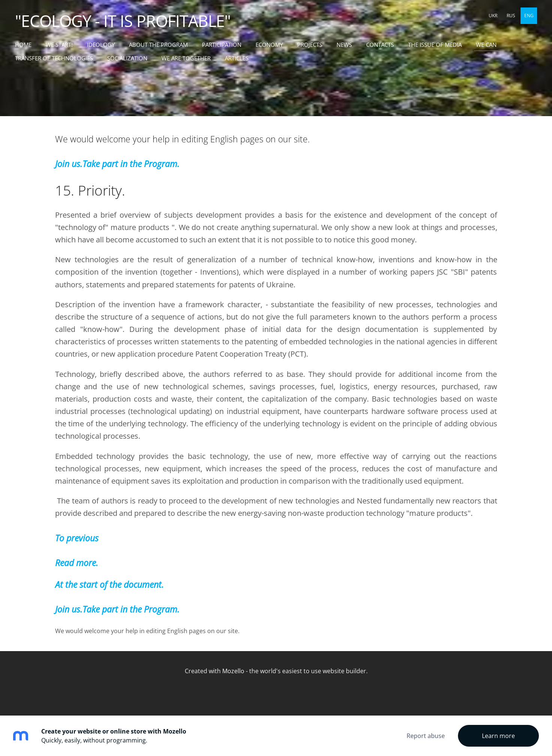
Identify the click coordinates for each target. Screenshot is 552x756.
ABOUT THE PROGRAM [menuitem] (158, 45)
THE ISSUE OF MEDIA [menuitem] (435, 45)
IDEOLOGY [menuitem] (101, 45)
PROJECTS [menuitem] (310, 45)
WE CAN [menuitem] (486, 45)
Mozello (233, 671)
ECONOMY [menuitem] (269, 45)
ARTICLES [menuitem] (237, 58)
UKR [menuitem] (493, 16)
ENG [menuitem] (529, 16)
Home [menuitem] (23, 45)
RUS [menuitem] (511, 16)
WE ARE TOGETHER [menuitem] (186, 58)
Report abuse (426, 736)
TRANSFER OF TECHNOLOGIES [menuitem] (54, 58)
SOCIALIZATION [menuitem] (127, 58)
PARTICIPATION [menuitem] (222, 45)
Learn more (498, 736)
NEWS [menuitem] (344, 45)
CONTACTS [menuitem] (380, 45)
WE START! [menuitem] (59, 45)
